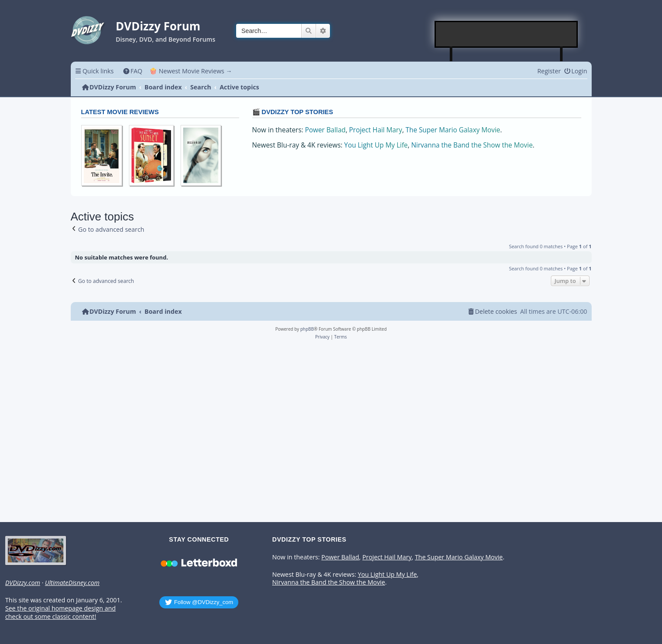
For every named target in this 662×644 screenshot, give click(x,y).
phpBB (307, 329)
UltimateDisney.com (72, 583)
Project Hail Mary (375, 130)
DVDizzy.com (23, 583)
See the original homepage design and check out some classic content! (60, 613)
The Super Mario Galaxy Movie (453, 130)
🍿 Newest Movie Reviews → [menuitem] (191, 71)
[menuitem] (133, 71)
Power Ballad (326, 130)
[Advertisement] (507, 34)
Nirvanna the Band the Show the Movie (472, 145)
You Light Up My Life (376, 145)
